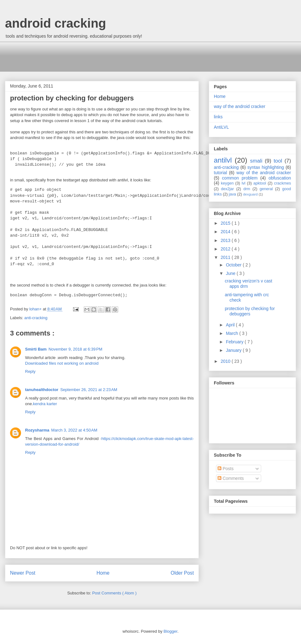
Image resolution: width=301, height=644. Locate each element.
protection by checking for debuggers (250, 311)
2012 (226, 249)
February (235, 342)
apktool (260, 183)
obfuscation (280, 178)
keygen (227, 183)
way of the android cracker (240, 106)
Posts (226, 469)
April (231, 325)
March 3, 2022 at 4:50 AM (74, 430)
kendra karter (45, 404)
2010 (226, 361)
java (232, 194)
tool (278, 161)
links (218, 117)
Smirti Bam (36, 349)
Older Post (182, 573)
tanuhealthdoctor (42, 390)
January (234, 350)
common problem (240, 178)
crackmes (283, 183)
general (266, 189)
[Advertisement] (124, 56)
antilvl (223, 160)
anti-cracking (36, 318)
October (234, 265)
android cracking (55, 23)
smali (256, 161)
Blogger (171, 631)
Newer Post (23, 573)
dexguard (250, 194)
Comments (231, 478)
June (231, 273)
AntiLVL (221, 127)
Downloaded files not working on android (62, 363)
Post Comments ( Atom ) (114, 593)
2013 (226, 240)
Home (103, 573)
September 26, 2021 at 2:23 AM (89, 390)
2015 (226, 223)
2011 (226, 257)
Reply (30, 371)
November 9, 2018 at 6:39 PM (76, 349)
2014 (226, 232)
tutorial (220, 173)
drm (247, 189)
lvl (244, 183)
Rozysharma (37, 430)
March (232, 333)
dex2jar (227, 189)
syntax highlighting (266, 167)
